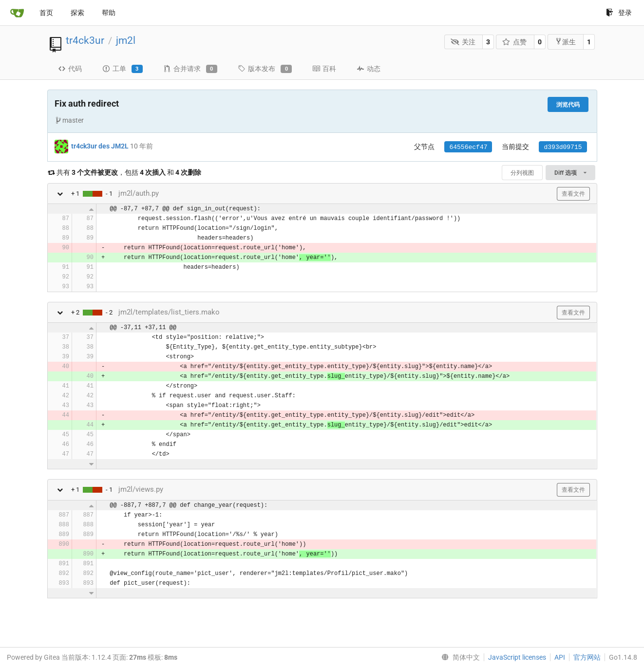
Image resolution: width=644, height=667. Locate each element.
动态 (369, 69)
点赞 (515, 42)
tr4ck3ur (85, 40)
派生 (565, 42)
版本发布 (265, 69)
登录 (619, 13)
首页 (46, 13)
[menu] (459, 657)
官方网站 (587, 657)
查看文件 (573, 194)
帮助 (109, 13)
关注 (463, 42)
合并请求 (190, 69)
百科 (324, 69)
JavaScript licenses (517, 657)
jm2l (126, 40)
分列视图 (522, 173)
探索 (77, 13)
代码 (70, 69)
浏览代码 (568, 105)
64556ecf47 (468, 147)
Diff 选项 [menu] (570, 173)
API (560, 657)
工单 (123, 69)
